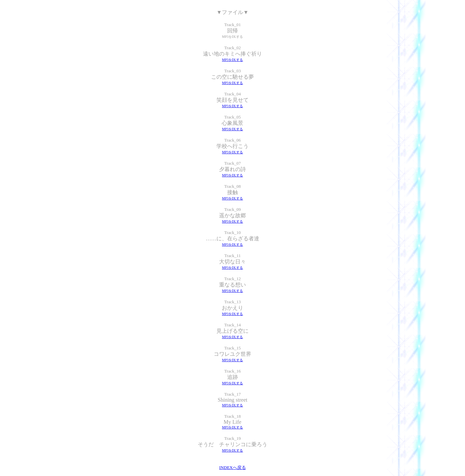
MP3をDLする (233, 60)
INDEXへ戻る (232, 467)
